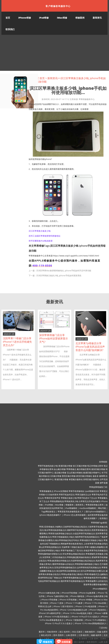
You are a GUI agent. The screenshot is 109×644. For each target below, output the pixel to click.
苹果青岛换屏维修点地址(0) (60, 533)
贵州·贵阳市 (58, 635)
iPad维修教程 (71, 508)
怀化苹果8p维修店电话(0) (74, 554)
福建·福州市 (96, 635)
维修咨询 (47, 642)
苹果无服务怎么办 (83, 495)
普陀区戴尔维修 (69, 476)
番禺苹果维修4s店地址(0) (63, 564)
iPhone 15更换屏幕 (74, 620)
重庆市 (42, 632)
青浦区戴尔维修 (61, 479)
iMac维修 (62, 18)
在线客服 (66, 642)
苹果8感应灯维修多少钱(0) (91, 540)
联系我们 (10, 29)
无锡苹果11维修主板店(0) (73, 547)
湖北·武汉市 (46, 635)
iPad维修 (44, 18)
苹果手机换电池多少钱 (48, 466)
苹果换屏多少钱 (71, 501)
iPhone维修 (25, 18)
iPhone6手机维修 (69, 593)
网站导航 (102, 508)
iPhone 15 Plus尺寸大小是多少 (59, 623)
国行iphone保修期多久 (96, 512)
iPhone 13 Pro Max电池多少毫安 (78, 613)
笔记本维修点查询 (95, 466)
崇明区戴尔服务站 (91, 479)
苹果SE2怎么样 (45, 606)
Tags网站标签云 (48, 512)
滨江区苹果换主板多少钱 (40, 231)
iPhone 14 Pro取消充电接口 (57, 617)
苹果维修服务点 (46, 491)
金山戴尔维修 (60, 469)
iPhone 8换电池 (77, 596)
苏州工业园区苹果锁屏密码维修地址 (45, 236)
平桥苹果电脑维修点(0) (73, 578)
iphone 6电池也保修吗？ (50, 515)
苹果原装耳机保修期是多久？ (71, 512)
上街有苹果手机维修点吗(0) (96, 544)
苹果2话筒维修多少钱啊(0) (51, 527)
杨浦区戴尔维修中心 (92, 473)
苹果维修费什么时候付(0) (97, 581)
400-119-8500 (42, 266)
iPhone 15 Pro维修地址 (95, 620)
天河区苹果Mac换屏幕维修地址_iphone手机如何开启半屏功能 (64, 271)
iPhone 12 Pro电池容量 (86, 606)
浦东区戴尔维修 (98, 469)
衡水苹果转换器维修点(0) (55, 530)
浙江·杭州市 (65, 632)
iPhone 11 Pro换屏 (74, 603)
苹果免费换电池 (57, 501)
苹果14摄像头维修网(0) (95, 547)
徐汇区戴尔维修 (80, 466)
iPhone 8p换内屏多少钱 (97, 596)
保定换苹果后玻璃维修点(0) (68, 571)
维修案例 (80, 18)
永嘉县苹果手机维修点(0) (84, 533)
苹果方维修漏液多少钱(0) (63, 537)
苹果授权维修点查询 (95, 505)
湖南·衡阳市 (90, 632)
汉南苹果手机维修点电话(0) (75, 527)
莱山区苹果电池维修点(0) (50, 547)
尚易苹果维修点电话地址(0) (83, 561)
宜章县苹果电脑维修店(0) (65, 567)
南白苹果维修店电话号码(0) (67, 540)
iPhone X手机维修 (49, 600)
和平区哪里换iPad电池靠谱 (41, 241)
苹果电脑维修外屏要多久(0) (50, 554)
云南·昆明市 (71, 635)
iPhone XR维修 (85, 600)
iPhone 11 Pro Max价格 (95, 603)
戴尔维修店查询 (84, 469)
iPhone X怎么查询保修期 (75, 515)
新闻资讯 (97, 18)
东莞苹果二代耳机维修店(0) (54, 557)
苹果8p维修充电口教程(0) (72, 574)
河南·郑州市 (52, 632)
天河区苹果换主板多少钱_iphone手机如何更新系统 (59, 275)
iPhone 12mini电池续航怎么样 (74, 610)
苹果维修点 (71, 469)
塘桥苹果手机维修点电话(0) (79, 530)
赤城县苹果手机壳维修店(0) (96, 550)
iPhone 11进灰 (57, 603)
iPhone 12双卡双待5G (63, 606)
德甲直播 (104, 483)
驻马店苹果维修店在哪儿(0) (93, 571)
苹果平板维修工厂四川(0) (72, 550)
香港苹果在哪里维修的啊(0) (96, 584)
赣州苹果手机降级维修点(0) (73, 581)
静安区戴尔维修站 (84, 476)
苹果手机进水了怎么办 (87, 498)
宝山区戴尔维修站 (75, 473)
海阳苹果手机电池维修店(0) (87, 537)
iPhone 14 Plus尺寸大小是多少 (85, 617)
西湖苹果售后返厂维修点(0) (50, 578)
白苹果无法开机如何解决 (90, 501)
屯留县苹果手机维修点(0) (49, 581)
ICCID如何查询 (52, 495)
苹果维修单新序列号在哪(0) (96, 578)
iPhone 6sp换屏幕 (87, 593)
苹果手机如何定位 (67, 495)
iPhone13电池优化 (98, 610)
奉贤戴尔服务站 (76, 479)
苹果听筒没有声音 (52, 498)
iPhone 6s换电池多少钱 (49, 593)
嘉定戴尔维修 (60, 473)
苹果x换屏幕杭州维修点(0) (59, 561)
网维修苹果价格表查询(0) (72, 544)
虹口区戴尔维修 (54, 476)
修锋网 (102, 476)
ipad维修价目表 (92, 491)
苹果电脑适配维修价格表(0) (79, 557)
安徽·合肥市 (102, 632)
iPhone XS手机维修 (68, 600)
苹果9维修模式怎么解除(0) (96, 574)
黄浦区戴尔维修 (65, 466)
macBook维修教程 (88, 508)
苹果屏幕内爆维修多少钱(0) (87, 564)
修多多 (96, 476)
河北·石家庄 (77, 632)
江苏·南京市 (84, 635)
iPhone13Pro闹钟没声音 (50, 613)
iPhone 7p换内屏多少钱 (57, 596)
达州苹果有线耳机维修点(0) (89, 567)
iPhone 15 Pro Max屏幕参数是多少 (90, 623)
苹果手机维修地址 (77, 491)
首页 (8, 18)
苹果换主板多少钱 (69, 498)
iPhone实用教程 (61, 491)
